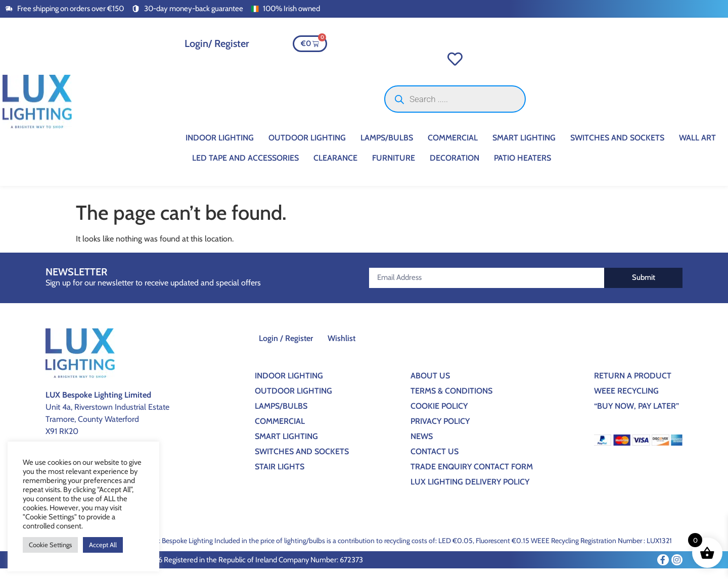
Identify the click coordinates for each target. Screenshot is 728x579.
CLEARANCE (335, 168)
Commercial (453, 148)
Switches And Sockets (617, 148)
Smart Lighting (524, 148)
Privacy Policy (440, 431)
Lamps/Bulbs (387, 148)
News (422, 446)
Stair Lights (280, 477)
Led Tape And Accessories (245, 168)
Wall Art (697, 148)
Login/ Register (217, 43)
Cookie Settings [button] (50, 545)
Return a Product (633, 386)
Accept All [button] (103, 545)
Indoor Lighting (220, 148)
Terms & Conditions (451, 401)
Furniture (394, 168)
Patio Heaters (522, 168)
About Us (430, 386)
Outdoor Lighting (307, 148)
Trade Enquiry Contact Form (472, 477)
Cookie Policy (439, 416)
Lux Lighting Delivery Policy (470, 492)
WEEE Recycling (626, 401)
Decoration (454, 168)
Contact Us (435, 462)
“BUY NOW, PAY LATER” (636, 416)
